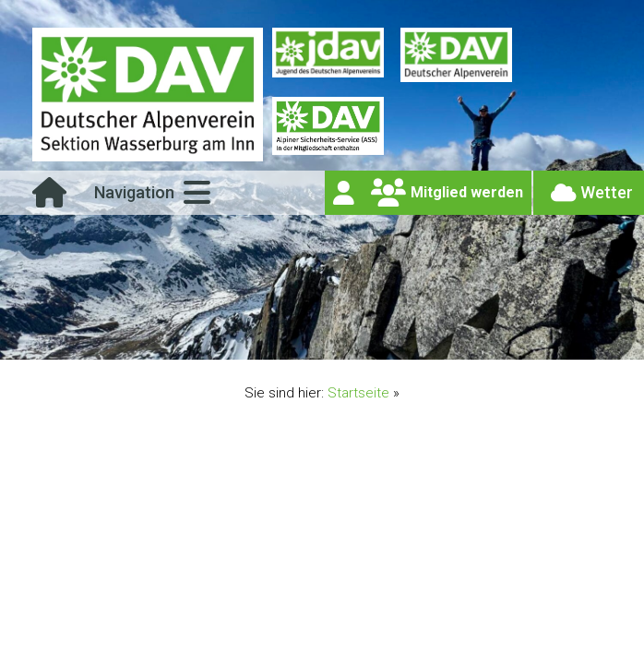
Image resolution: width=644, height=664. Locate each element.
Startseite (358, 393)
